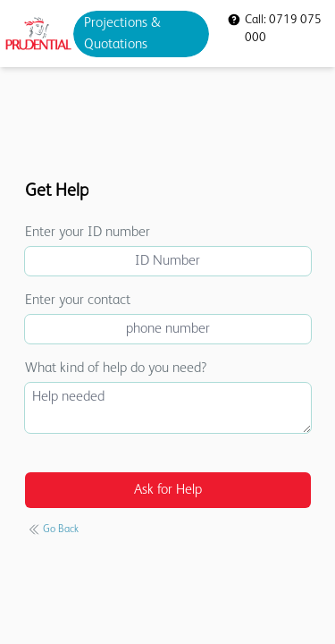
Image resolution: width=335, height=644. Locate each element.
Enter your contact (78, 301)
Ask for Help (168, 490)
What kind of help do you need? (116, 369)
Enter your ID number (88, 233)
